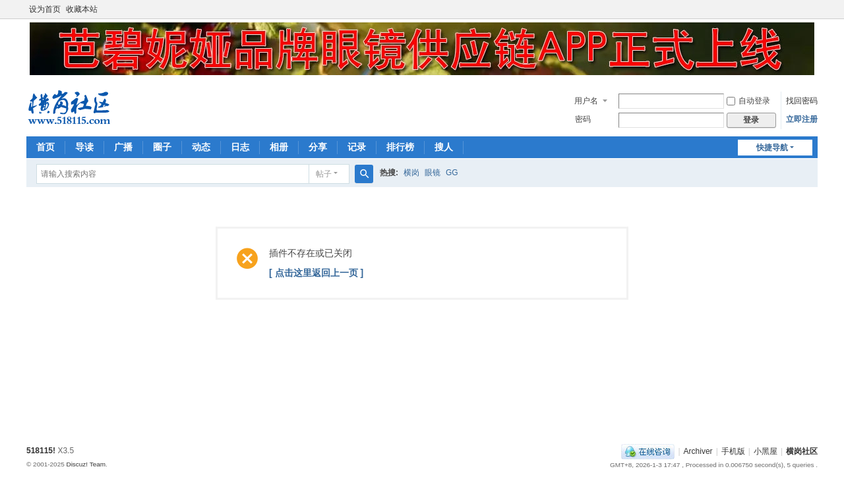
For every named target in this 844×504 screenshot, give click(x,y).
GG (452, 173)
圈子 (162, 147)
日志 (240, 147)
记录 (357, 147)
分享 (318, 147)
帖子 (324, 174)
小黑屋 (766, 451)
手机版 (733, 451)
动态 (201, 147)
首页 (45, 147)
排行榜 (400, 147)
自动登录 (748, 101)
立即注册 (802, 119)
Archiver (698, 451)
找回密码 (802, 101)
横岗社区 (802, 451)
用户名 (586, 101)
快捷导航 (772, 148)
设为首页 (45, 9)
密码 (583, 119)
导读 (84, 147)
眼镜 (433, 173)
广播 (123, 147)
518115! (41, 451)
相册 (279, 147)
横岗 (411, 173)
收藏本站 (82, 9)
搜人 (444, 147)
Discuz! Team (86, 464)
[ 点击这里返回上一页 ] (316, 273)
